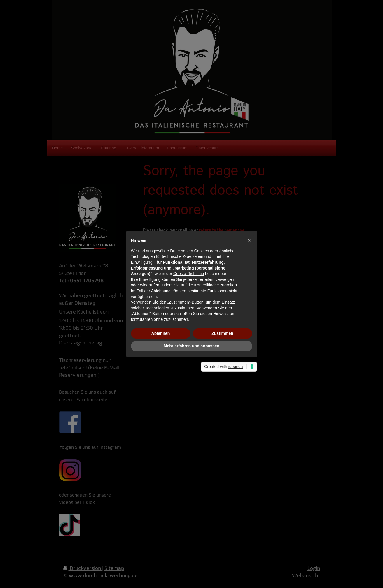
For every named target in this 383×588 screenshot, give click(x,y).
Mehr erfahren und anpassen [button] (191, 346)
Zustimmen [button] (222, 333)
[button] (249, 240)
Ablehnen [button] (161, 333)
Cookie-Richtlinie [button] (189, 274)
